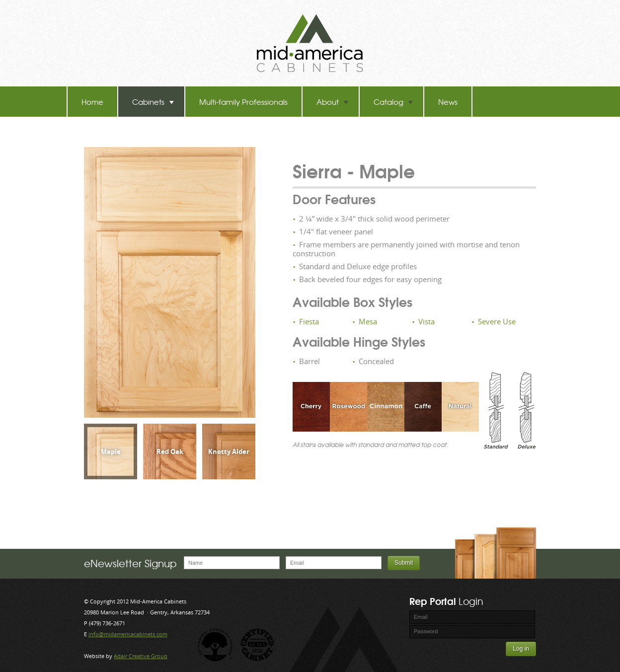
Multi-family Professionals (243, 102)
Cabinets (153, 102)
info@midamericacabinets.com (128, 634)
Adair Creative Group (141, 656)
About (333, 102)
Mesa (368, 321)
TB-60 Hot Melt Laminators (127, 132)
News (448, 102)
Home (92, 102)
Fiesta (309, 321)
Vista (426, 321)
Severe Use (497, 321)
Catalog (393, 102)
